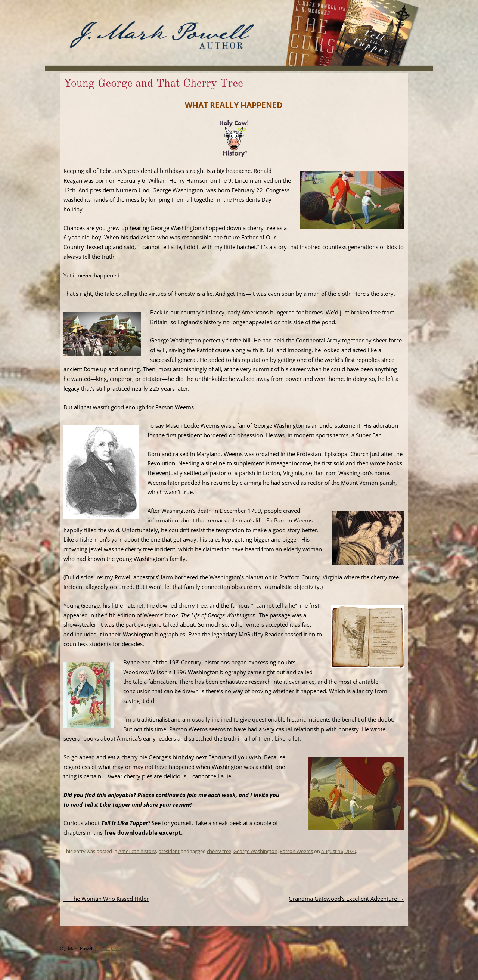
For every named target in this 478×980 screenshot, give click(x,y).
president (169, 851)
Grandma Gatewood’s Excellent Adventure (346, 899)
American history (137, 851)
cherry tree (219, 851)
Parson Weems (296, 851)
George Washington (255, 851)
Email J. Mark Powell (119, 948)
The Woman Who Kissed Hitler (106, 899)
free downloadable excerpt (143, 832)
